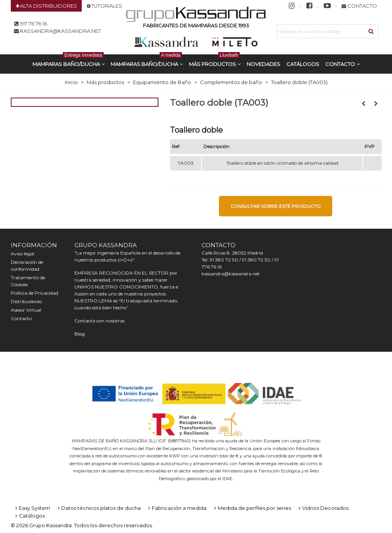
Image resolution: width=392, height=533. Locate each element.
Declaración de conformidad (27, 266)
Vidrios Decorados (323, 508)
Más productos (214, 61)
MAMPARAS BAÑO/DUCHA (68, 61)
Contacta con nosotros (99, 321)
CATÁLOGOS (303, 64)
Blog (80, 334)
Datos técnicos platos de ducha (98, 508)
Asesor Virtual (26, 310)
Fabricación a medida (177, 508)
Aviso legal (23, 254)
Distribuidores (26, 301)
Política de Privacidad (34, 293)
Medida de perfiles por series (252, 508)
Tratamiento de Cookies (28, 281)
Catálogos (29, 516)
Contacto (340, 64)
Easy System (32, 508)
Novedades (263, 64)
